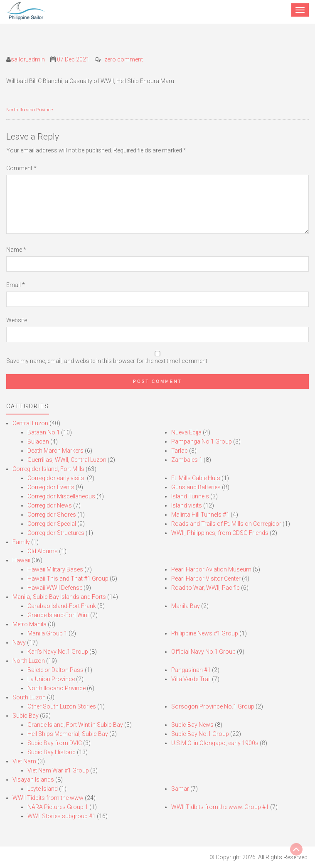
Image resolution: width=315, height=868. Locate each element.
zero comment (124, 59)
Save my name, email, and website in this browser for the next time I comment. (107, 361)
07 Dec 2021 (73, 59)
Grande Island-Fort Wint (58, 615)
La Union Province (51, 679)
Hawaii (21, 560)
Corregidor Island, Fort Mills (48, 469)
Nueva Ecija (186, 432)
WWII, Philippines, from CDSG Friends (220, 533)
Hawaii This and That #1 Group (68, 579)
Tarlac (180, 451)
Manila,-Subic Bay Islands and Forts (59, 597)
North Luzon (29, 661)
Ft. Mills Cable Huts (196, 478)
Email (16, 285)
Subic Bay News (192, 725)
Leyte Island (43, 789)
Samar (180, 789)
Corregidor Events (51, 487)
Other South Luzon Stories (62, 706)
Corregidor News (50, 505)
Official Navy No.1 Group (203, 652)
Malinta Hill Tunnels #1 (200, 515)
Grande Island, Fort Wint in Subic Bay (75, 725)
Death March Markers (55, 451)
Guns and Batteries (196, 487)
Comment (21, 168)
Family (21, 542)
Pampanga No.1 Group (202, 441)
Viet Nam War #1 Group (58, 770)
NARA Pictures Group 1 (58, 807)
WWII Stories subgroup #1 (62, 816)
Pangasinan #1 (191, 670)
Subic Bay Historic (52, 752)
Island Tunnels (190, 496)
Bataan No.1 (44, 432)
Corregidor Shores (52, 515)
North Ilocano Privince (30, 110)
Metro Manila (30, 624)
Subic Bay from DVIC (55, 743)
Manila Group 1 (47, 633)
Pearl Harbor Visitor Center (206, 579)
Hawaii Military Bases (55, 569)
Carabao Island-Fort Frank (62, 606)
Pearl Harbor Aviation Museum (211, 569)
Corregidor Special (52, 524)
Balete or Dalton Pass (55, 670)
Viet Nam (24, 761)
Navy (19, 642)
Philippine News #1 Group (205, 633)
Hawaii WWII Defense (55, 588)
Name (16, 250)
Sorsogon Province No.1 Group (213, 706)
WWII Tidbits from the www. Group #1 (220, 807)
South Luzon (29, 697)
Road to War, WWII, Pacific (205, 588)
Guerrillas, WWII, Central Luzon (67, 460)
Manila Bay (186, 606)
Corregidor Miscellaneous (61, 496)
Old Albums (43, 551)
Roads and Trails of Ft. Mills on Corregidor (226, 524)
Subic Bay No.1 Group (200, 734)
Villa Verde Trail (191, 679)
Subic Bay (26, 716)
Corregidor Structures (56, 533)
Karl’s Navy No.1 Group (58, 652)
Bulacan (38, 441)
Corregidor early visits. (57, 478)
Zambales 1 (187, 460)
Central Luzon (30, 423)
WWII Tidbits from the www (48, 798)
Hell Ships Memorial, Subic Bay (68, 734)
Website (17, 320)
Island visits (187, 505)
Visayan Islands (33, 780)
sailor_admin (28, 59)
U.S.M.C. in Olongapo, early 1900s (215, 743)
